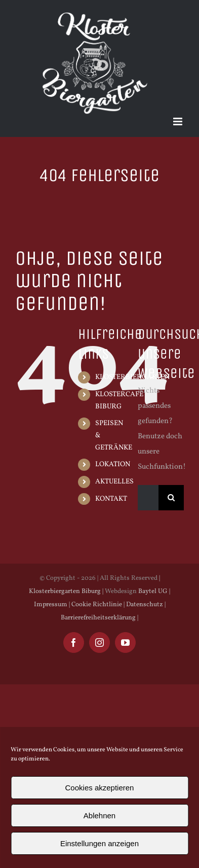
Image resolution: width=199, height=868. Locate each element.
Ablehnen (99, 815)
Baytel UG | (154, 592)
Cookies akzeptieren (100, 788)
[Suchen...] (148, 498)
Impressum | (52, 605)
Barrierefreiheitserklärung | (99, 618)
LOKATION (113, 464)
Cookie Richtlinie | (97, 605)
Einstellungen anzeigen (99, 843)
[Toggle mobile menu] (178, 121)
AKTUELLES (114, 482)
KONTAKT (111, 499)
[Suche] (171, 498)
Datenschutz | (145, 605)
